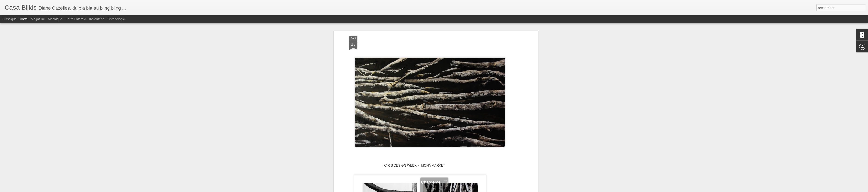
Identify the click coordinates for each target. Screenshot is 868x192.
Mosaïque (55, 19)
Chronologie (116, 19)
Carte (24, 19)
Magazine (38, 19)
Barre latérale (76, 19)
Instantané (97, 19)
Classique (9, 19)
